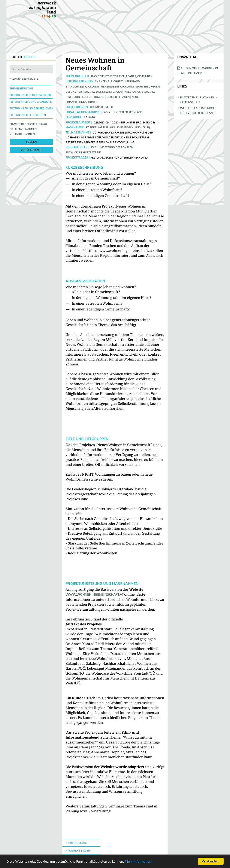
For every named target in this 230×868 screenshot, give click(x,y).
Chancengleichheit (109, 81)
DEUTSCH (16, 57)
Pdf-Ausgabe (78, 843)
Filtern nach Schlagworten (30, 95)
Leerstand (132, 81)
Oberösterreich (102, 107)
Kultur (87, 97)
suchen (31, 142)
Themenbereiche (21, 88)
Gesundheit (74, 92)
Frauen (124, 97)
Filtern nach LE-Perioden (28, 115)
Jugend (99, 97)
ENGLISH (30, 57)
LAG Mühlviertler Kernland (122, 112)
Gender (112, 97)
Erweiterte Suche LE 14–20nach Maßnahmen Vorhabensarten (28, 129)
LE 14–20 (89, 117)
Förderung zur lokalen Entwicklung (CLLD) (118, 127)
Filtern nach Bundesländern (31, 102)
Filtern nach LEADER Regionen (31, 108)
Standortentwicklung (82, 87)
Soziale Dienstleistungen (103, 92)
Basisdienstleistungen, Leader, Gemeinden (122, 76)
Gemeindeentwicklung (117, 87)
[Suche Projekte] (31, 69)
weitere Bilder (79, 851)
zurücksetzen (31, 150)
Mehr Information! (139, 862)
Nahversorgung (148, 87)
